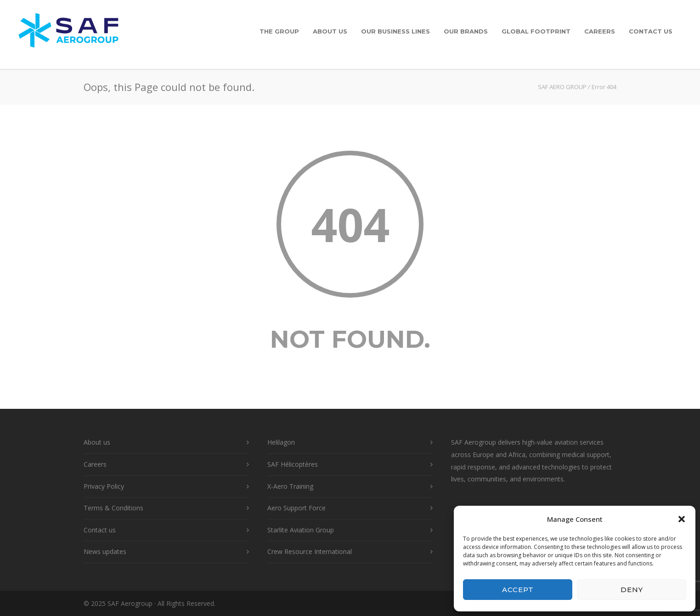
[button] (682, 519)
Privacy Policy (104, 486)
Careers (600, 31)
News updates (105, 551)
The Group (279, 31)
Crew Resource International (310, 551)
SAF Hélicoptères (293, 464)
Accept (518, 590)
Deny (632, 590)
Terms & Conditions (113, 508)
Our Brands (466, 31)
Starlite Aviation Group (301, 530)
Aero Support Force (296, 508)
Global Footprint (536, 31)
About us (330, 31)
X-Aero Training (290, 486)
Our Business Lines (395, 31)
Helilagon (281, 442)
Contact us (651, 31)
